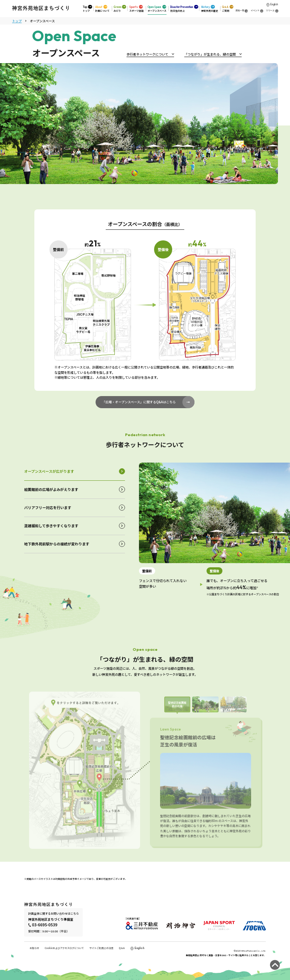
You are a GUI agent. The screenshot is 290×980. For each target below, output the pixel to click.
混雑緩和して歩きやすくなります (51, 526)
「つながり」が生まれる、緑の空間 (210, 54)
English (274, 4)
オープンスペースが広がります (49, 471)
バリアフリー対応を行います (48, 508)
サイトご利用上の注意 (102, 948)
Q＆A (122, 948)
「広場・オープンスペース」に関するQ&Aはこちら (139, 402)
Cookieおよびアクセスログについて (64, 948)
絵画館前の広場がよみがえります (51, 489)
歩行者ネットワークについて (147, 54)
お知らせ (34, 948)
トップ (17, 20)
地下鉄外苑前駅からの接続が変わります (57, 544)
